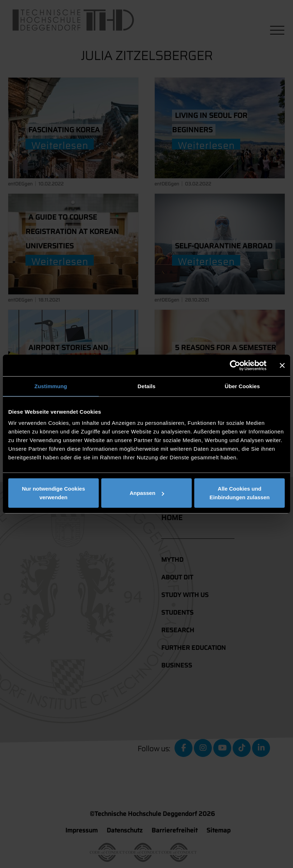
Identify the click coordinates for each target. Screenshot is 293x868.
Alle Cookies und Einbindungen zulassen (239, 493)
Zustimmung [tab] (51, 386)
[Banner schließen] (282, 365)
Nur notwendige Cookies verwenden (54, 493)
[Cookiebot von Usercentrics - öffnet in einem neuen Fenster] (235, 365)
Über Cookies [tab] (242, 386)
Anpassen (147, 493)
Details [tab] (146, 386)
